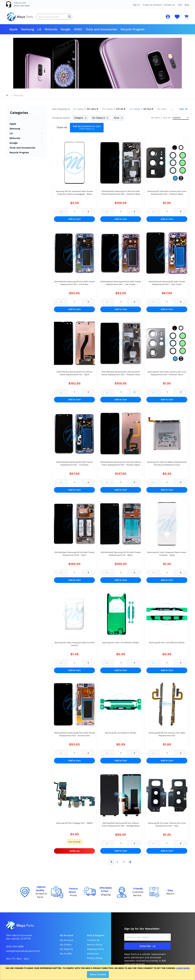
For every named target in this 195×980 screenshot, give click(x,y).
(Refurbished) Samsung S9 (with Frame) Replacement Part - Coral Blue (74, 466)
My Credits (66, 956)
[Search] (69, 18)
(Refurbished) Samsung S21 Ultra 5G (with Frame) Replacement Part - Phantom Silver (121, 375)
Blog (187, 5)
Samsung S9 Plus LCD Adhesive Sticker (167, 645)
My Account (67, 942)
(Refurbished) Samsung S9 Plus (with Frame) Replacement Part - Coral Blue (75, 285)
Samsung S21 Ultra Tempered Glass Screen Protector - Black (167, 556)
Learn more (183, 968)
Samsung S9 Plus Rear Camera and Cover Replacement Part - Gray (167, 827)
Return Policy (95, 947)
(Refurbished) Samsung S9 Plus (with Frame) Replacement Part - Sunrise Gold (75, 736)
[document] (98, 972)
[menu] (98, 31)
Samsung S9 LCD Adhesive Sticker (121, 735)
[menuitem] (13, 31)
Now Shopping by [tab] (61, 111)
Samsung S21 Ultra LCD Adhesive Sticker (121, 645)
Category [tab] (79, 120)
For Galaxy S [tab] (99, 120)
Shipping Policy (95, 951)
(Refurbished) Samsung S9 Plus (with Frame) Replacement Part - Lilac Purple (121, 285)
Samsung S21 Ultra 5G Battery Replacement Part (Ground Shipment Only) (167, 466)
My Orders (66, 947)
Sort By (167, 120)
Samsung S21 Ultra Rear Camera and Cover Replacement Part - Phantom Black (167, 195)
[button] (180, 5)
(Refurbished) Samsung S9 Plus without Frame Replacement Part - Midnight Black (121, 827)
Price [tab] (117, 120)
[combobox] (54, 18)
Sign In (136, 5)
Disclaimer (93, 956)
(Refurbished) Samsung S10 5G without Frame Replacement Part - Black (74, 375)
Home (7, 98)
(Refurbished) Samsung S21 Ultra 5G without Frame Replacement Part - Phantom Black (121, 466)
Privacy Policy (95, 960)
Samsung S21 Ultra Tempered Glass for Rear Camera (75, 646)
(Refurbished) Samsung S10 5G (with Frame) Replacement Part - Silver (74, 556)
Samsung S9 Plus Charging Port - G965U (75, 825)
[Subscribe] (147, 948)
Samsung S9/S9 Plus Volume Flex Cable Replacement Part (167, 736)
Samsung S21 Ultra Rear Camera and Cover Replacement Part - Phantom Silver (167, 375)
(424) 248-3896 (22, 6)
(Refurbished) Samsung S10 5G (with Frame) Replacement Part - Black (121, 556)
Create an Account (152, 5)
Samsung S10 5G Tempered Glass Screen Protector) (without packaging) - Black (75, 195)
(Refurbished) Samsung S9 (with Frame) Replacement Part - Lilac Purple (167, 285)
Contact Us (169, 5)
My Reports (66, 951)
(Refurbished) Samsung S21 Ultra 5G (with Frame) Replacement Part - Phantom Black (121, 195)
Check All (62, 130)
